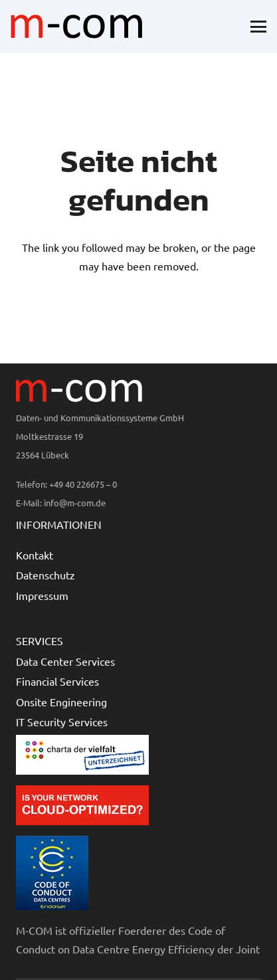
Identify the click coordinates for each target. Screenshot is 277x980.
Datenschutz (46, 575)
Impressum (42, 595)
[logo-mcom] (76, 27)
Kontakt (35, 555)
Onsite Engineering (61, 702)
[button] (258, 27)
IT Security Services (62, 722)
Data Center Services (65, 661)
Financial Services (57, 681)
